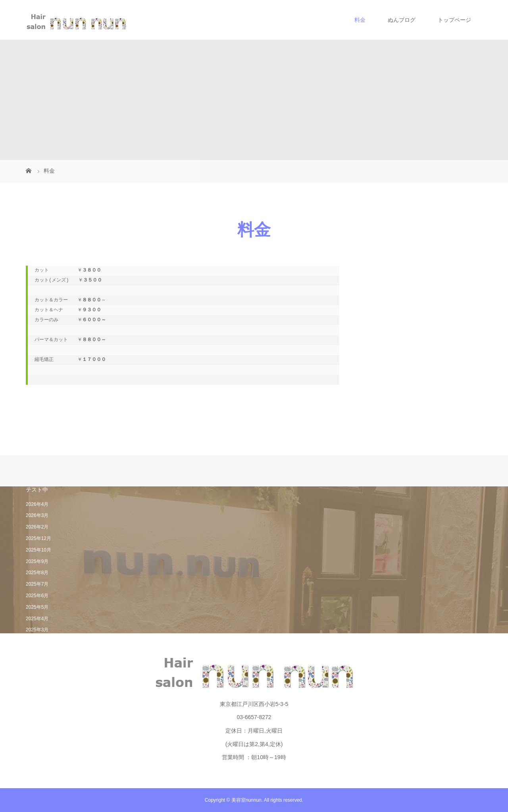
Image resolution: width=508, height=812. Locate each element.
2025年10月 (38, 550)
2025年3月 (37, 630)
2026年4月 (37, 504)
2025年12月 (38, 538)
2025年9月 (37, 561)
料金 (360, 20)
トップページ (454, 20)
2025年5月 (37, 607)
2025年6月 (37, 596)
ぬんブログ (402, 20)
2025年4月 (37, 619)
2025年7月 (37, 584)
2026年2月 (37, 527)
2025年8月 (37, 573)
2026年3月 (37, 515)
